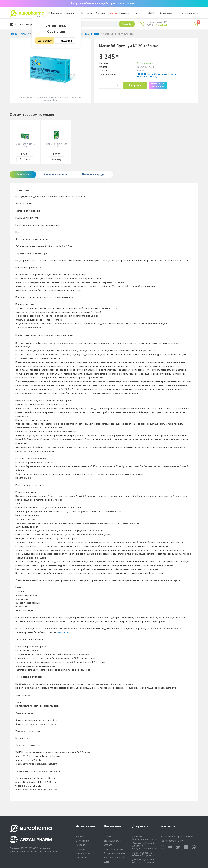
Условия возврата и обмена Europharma (143, 854)
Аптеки (125, 13)
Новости (81, 836)
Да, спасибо (45, 41)
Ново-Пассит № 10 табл (25, 145)
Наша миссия (83, 853)
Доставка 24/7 (112, 841)
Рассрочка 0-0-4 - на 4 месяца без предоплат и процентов (104, 3)
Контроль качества (115, 857)
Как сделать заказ (114, 849)
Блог (107, 862)
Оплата (108, 845)
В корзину (135, 85)
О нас (136, 13)
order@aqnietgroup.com (181, 836)
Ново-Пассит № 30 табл (57, 145)
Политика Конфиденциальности (144, 838)
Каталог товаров (22, 24)
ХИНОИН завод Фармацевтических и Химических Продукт (157, 75)
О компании (82, 841)
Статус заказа (167, 13)
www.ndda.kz (63, 632)
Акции (114, 13)
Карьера (80, 849)
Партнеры (81, 857)
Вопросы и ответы (114, 853)
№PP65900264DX (29, 848)
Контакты (87, 13)
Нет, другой (65, 41)
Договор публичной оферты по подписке (144, 861)
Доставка (101, 13)
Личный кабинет (189, 13)
